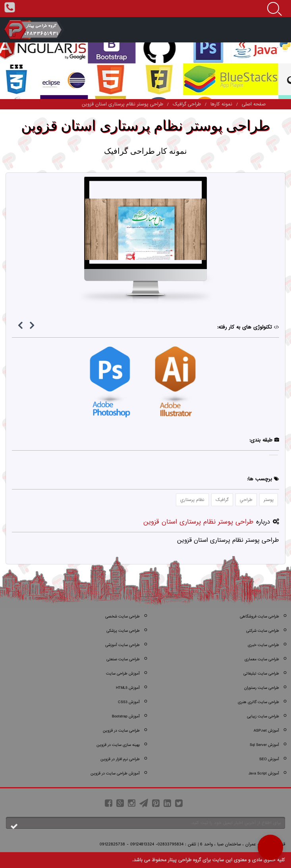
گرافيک (222, 500)
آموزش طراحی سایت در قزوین (115, 773)
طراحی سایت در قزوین (121, 731)
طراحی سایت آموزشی (122, 645)
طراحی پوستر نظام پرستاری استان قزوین (122, 104)
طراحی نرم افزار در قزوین (120, 759)
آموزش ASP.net (266, 731)
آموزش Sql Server (264, 745)
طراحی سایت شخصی (122, 617)
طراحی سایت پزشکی (123, 631)
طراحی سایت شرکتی (263, 631)
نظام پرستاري (192, 500)
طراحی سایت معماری (262, 659)
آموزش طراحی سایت (123, 674)
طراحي (246, 500)
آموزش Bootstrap (126, 716)
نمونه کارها (221, 104)
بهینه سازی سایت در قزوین (118, 745)
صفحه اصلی (254, 104)
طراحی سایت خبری (263, 645)
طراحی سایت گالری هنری (258, 702)
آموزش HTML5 (128, 688)
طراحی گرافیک (187, 104)
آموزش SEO (269, 759)
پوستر (269, 500)
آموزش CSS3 (129, 702)
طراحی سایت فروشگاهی (259, 617)
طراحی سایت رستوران (262, 688)
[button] (270, 847)
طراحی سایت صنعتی (123, 659)
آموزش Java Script (264, 773)
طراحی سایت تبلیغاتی (261, 674)
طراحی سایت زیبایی (263, 716)
